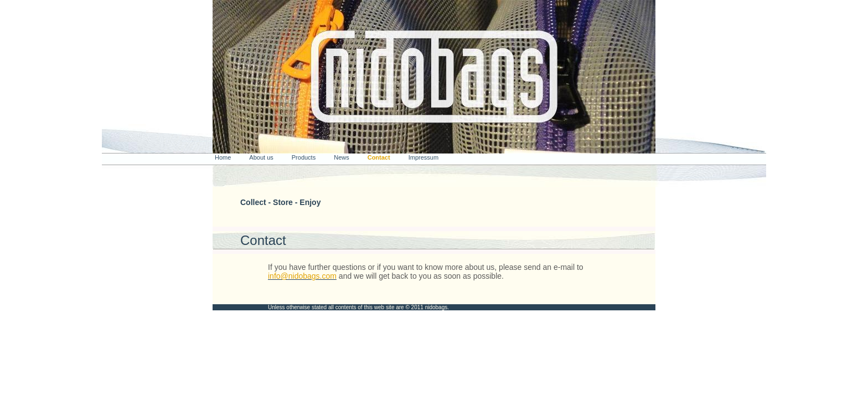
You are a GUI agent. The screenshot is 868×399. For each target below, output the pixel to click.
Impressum (423, 157)
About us (261, 157)
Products (304, 157)
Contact (379, 157)
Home (223, 157)
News (342, 157)
